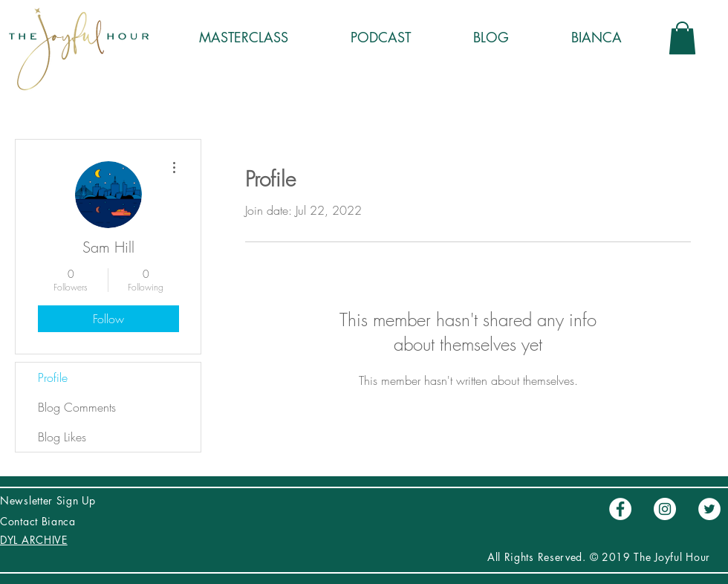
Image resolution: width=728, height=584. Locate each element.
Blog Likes (62, 437)
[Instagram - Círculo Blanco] (665, 509)
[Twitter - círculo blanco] (709, 509)
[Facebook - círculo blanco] (620, 509)
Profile (53, 377)
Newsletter (28, 500)
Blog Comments (77, 407)
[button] (682, 38)
